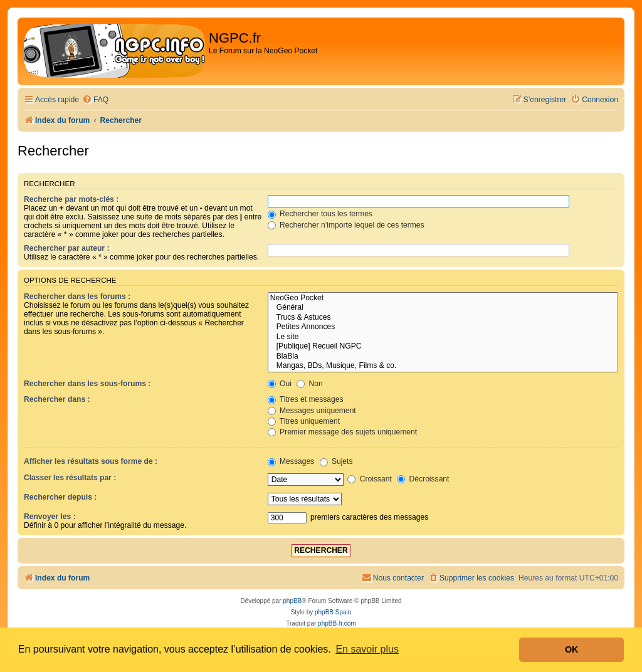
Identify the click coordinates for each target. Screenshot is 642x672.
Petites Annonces (443, 327)
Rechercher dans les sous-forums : (87, 384)
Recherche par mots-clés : (71, 199)
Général (443, 308)
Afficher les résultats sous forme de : (91, 461)
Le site (443, 337)
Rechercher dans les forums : (77, 297)
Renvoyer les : (50, 517)
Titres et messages (306, 399)
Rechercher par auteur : (66, 248)
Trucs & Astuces (443, 318)
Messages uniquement (312, 411)
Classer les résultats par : (70, 478)
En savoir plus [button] (367, 649)
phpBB (292, 601)
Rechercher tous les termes (320, 214)
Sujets (336, 461)
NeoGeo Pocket (443, 298)
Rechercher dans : (57, 399)
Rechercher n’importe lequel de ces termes (346, 225)
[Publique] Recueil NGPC (443, 347)
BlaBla (443, 357)
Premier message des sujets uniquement (343, 432)
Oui (280, 384)
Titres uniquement (304, 421)
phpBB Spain (333, 612)
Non (310, 384)
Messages (291, 461)
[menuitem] (95, 100)
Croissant (369, 479)
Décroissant (423, 479)
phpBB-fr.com (337, 623)
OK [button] (572, 649)
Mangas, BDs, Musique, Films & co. (443, 366)
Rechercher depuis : (60, 497)
